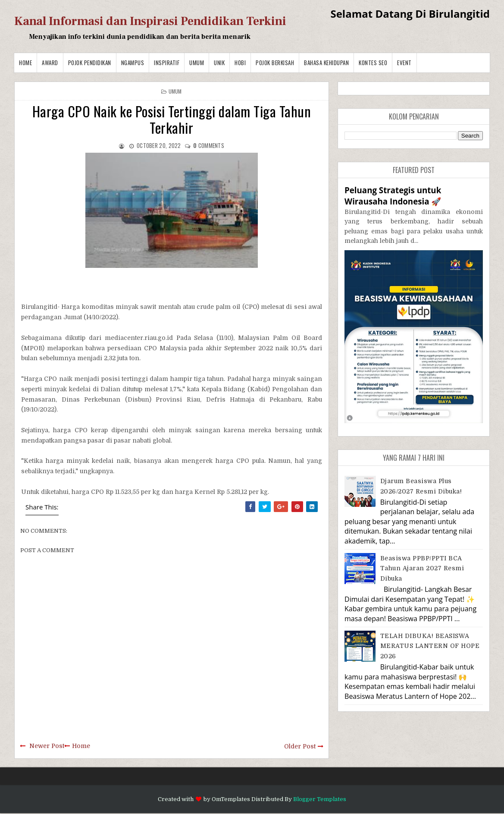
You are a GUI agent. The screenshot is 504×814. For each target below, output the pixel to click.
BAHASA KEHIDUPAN (326, 63)
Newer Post (47, 746)
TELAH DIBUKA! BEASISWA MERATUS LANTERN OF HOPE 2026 (430, 646)
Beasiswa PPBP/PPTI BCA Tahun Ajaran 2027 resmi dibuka (422, 568)
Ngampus (133, 63)
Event (404, 63)
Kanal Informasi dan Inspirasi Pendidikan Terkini (150, 21)
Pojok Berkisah (275, 63)
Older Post (300, 746)
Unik (219, 63)
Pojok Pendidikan (90, 63)
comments (209, 145)
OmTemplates (231, 799)
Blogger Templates (320, 799)
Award (50, 63)
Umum (197, 63)
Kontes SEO (373, 63)
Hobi (240, 63)
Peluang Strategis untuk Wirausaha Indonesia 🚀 (393, 196)
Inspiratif (167, 63)
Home (25, 63)
